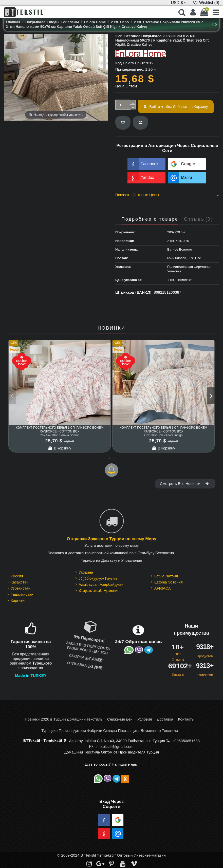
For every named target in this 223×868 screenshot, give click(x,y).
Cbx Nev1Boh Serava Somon (60, 435)
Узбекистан (21, 588)
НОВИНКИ (111, 328)
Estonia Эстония (169, 582)
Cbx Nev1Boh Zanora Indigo (163, 435)
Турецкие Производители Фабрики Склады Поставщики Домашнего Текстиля (110, 731)
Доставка (165, 719)
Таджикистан (22, 594)
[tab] (167, 196)
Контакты (186, 719)
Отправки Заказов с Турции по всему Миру (111, 539)
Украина (86, 572)
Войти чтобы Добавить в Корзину (176, 107)
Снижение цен (120, 719)
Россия (17, 576)
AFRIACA (163, 588)
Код (119, 63)
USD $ (179, 3)
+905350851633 (186, 741)
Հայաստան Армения (99, 590)
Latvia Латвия (166, 576)
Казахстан (20, 582)
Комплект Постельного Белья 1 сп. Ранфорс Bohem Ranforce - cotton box (59, 429)
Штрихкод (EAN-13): (134, 292)
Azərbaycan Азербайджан (101, 584)
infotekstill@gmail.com (114, 747)
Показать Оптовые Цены (167, 195)
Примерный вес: (130, 69)
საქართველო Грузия (98, 578)
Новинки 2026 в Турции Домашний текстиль (64, 719)
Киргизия (19, 600)
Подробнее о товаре (150, 219)
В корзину (60, 448)
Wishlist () (206, 3)
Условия (145, 719)
